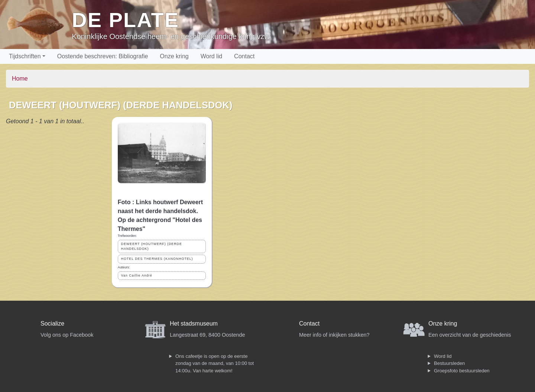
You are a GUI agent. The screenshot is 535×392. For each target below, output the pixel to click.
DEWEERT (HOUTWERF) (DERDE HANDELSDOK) (152, 246)
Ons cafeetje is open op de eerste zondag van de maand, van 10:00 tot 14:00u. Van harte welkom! (215, 363)
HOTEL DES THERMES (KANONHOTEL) (157, 259)
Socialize (52, 324)
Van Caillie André (137, 275)
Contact (244, 56)
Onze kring (174, 56)
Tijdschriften (25, 56)
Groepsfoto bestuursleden (462, 371)
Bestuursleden (449, 363)
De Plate (125, 20)
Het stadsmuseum (194, 324)
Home (20, 79)
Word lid (211, 56)
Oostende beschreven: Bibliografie (103, 56)
